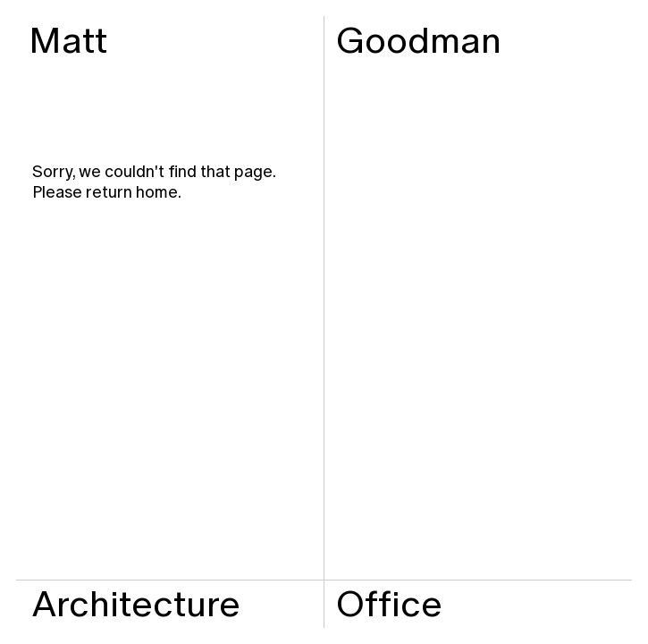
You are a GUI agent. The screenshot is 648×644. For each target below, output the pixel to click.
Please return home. (107, 192)
